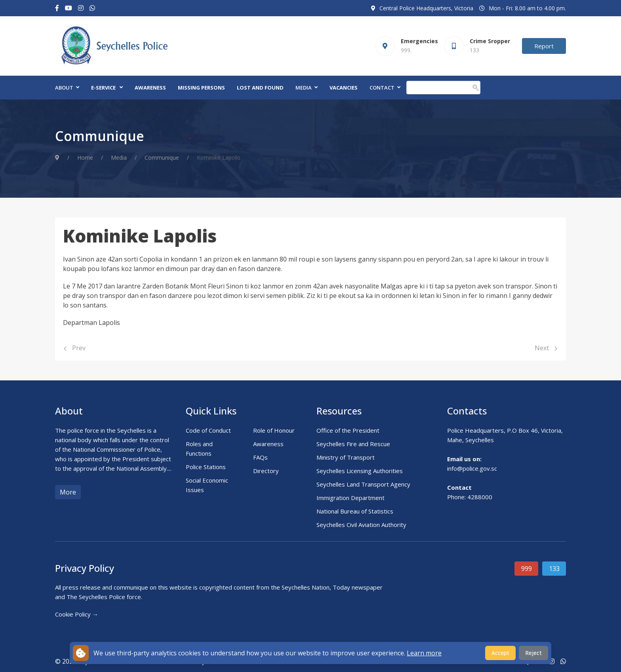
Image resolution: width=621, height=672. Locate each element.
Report (544, 46)
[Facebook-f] (57, 8)
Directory (266, 471)
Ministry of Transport (346, 457)
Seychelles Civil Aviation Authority (361, 525)
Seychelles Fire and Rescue (353, 444)
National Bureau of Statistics (355, 511)
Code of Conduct (208, 430)
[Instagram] (81, 8)
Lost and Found (260, 88)
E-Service (103, 88)
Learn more (424, 653)
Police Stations (206, 467)
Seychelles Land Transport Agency (363, 484)
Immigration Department (351, 498)
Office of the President (348, 430)
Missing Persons (201, 88)
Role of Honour (274, 430)
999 (527, 569)
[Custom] (92, 8)
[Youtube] (69, 8)
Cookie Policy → (77, 614)
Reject (533, 653)
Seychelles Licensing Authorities (360, 471)
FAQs (260, 457)
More (68, 492)
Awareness (150, 88)
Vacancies (344, 88)
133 (554, 569)
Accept (500, 653)
